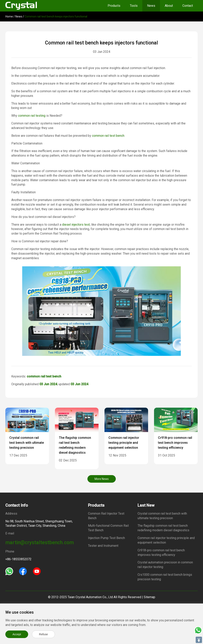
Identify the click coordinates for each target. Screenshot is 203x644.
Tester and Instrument (103, 546)
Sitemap (149, 597)
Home (9, 16)
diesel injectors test (76, 225)
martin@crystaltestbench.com (40, 542)
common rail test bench (108, 136)
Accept (17, 634)
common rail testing (32, 116)
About (169, 6)
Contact (188, 6)
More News (102, 479)
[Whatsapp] (9, 571)
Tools (134, 6)
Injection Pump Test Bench (106, 538)
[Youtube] (37, 571)
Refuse (43, 634)
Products (114, 6)
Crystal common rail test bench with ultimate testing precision (27, 443)
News (151, 6)
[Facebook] (23, 571)
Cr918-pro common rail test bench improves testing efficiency (175, 443)
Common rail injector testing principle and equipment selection (124, 443)
